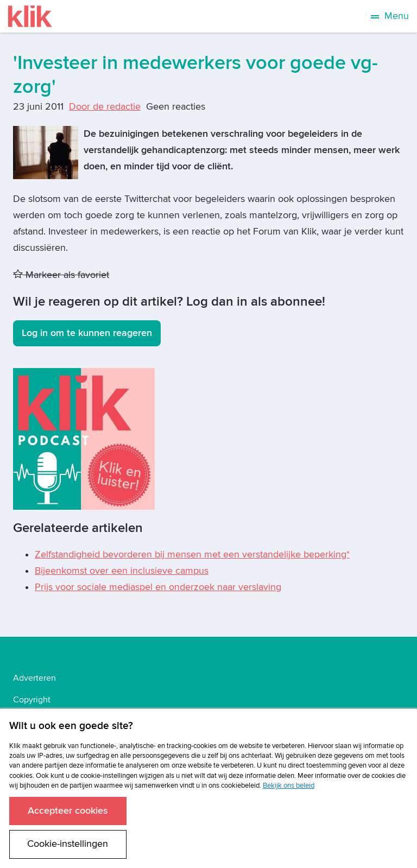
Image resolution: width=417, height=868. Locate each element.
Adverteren (34, 678)
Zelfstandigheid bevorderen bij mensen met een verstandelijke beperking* (192, 555)
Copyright (32, 700)
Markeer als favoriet (61, 275)
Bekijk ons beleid (289, 785)
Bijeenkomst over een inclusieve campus (122, 571)
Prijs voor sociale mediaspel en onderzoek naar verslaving (158, 587)
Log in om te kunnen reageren (87, 333)
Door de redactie (105, 107)
